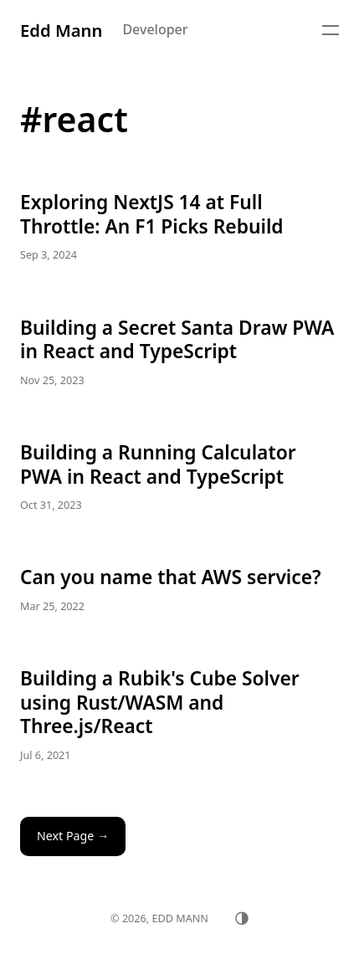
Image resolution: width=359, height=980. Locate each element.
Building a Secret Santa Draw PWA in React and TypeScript (179, 353)
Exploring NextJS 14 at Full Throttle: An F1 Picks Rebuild (179, 227)
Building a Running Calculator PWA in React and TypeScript (179, 477)
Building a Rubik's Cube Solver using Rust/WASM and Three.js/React (179, 716)
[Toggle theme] (242, 918)
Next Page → (73, 836)
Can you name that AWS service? (179, 590)
